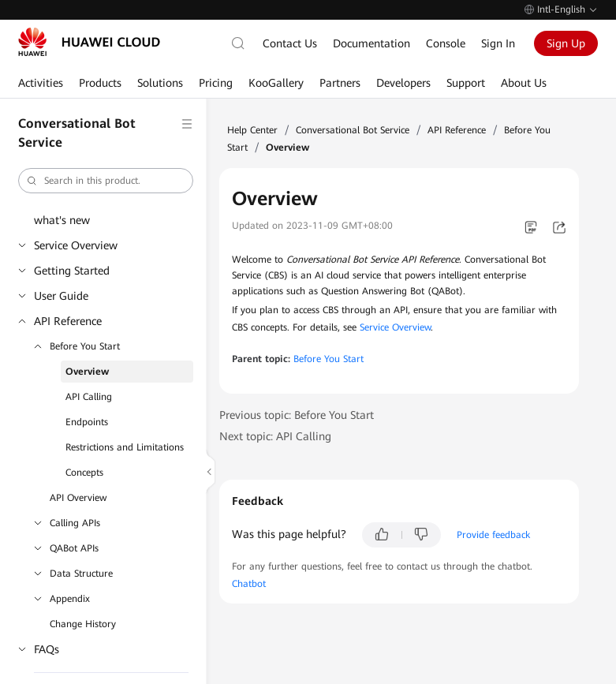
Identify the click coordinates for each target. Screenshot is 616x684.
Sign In (498, 43)
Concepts (84, 473)
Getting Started (72, 271)
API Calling (89, 397)
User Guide (61, 296)
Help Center (252, 130)
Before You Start (85, 346)
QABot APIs (74, 548)
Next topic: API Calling (275, 436)
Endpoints (87, 422)
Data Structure (81, 574)
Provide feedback (493, 535)
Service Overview (76, 245)
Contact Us (290, 43)
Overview (87, 372)
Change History (83, 624)
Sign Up (566, 43)
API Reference (68, 321)
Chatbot (249, 584)
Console (446, 43)
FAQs (47, 649)
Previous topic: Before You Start (297, 415)
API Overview (78, 498)
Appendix (70, 599)
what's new (62, 220)
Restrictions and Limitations (125, 447)
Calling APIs (75, 523)
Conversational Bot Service (353, 130)
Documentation (371, 43)
